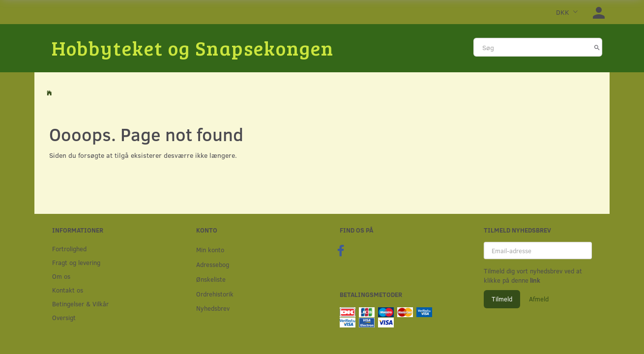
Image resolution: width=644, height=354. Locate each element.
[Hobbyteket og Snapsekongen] (193, 48)
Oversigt (64, 317)
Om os (61, 276)
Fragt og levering (76, 262)
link (534, 280)
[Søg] (597, 47)
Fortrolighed (69, 249)
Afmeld (539, 299)
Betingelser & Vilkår (80, 304)
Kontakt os (68, 290)
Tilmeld (502, 299)
